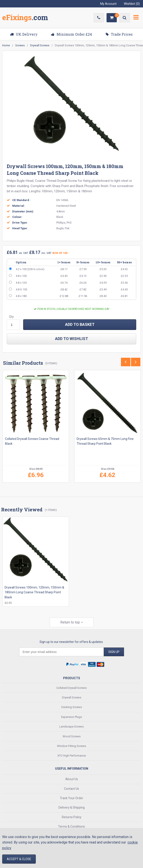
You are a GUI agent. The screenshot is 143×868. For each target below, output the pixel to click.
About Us (72, 779)
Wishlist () (132, 4)
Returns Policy (72, 817)
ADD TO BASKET (80, 324)
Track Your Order (71, 798)
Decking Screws (72, 707)
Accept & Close (19, 859)
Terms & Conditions (71, 826)
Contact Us (71, 788)
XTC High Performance (72, 756)
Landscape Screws (71, 727)
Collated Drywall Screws (71, 688)
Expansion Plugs (71, 717)
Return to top (72, 622)
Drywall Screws (72, 697)
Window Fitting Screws (71, 746)
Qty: (12, 317)
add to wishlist (71, 339)
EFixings (25, 18)
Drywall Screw (67, 181)
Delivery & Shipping (72, 807)
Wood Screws (72, 736)
